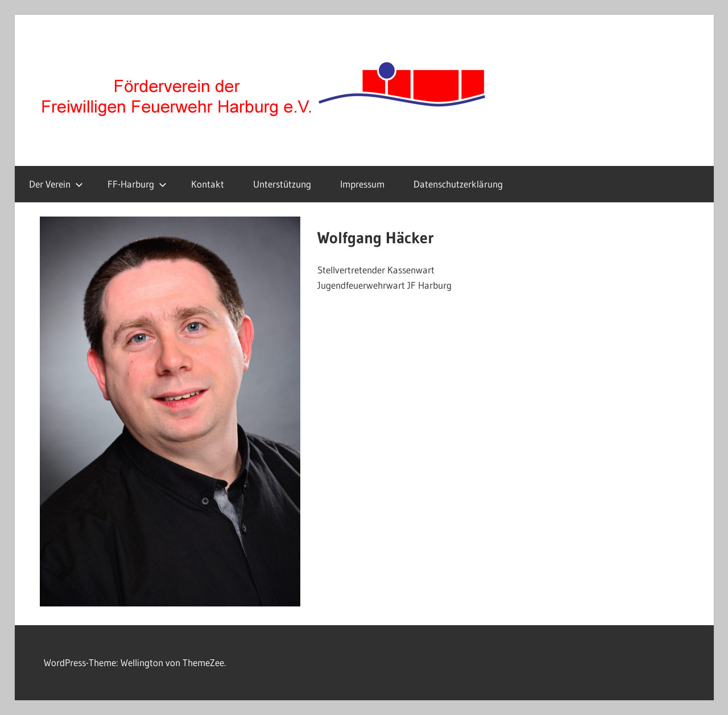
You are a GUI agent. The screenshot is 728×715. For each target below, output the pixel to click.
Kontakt (208, 184)
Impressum (362, 184)
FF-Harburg (137, 184)
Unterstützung (282, 184)
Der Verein (56, 184)
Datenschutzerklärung (458, 184)
